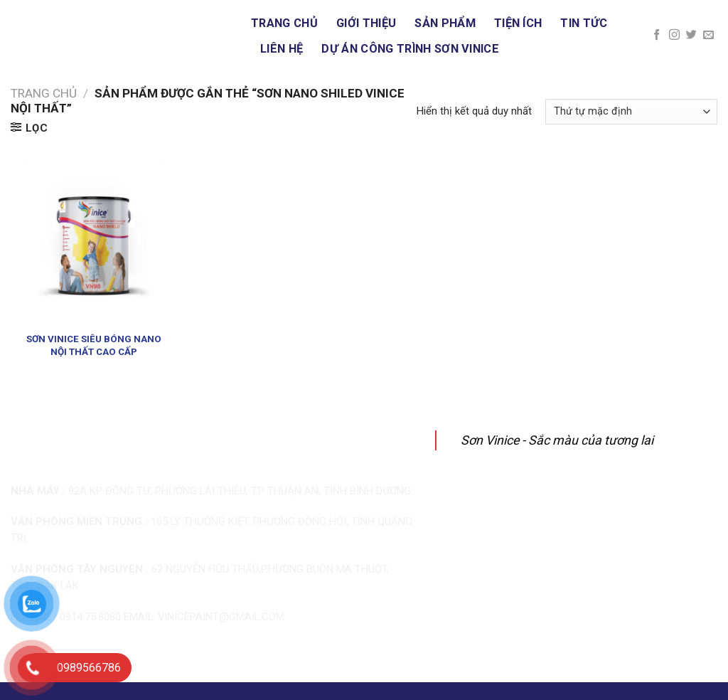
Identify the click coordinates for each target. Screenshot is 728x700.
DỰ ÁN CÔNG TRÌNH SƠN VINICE (410, 49)
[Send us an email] (708, 35)
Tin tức (584, 23)
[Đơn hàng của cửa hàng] (631, 112)
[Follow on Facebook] (657, 35)
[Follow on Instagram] (674, 35)
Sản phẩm (445, 23)
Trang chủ (284, 23)
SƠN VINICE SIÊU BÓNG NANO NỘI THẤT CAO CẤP (94, 345)
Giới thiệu (366, 23)
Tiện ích (518, 23)
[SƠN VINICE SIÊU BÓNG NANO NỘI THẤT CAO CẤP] (94, 241)
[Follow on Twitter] (691, 35)
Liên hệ (282, 49)
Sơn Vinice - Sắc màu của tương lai (557, 440)
